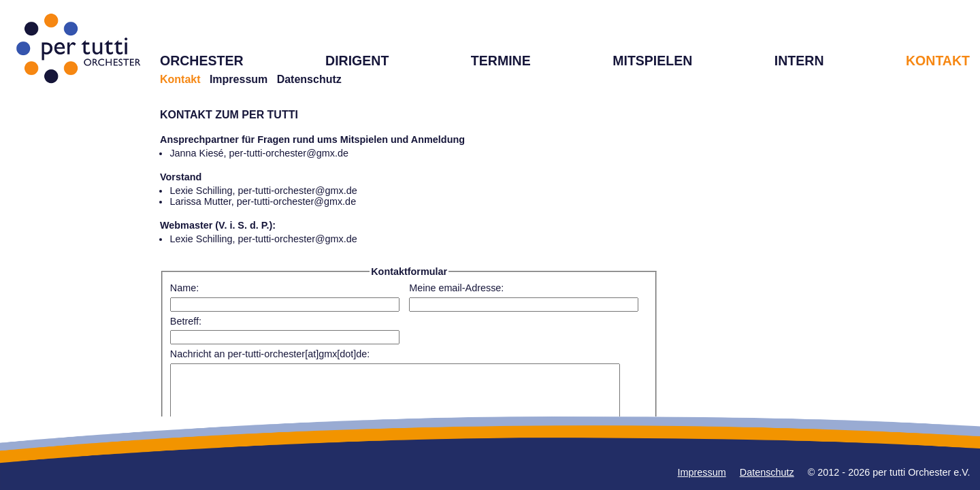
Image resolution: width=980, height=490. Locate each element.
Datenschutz (309, 79)
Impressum (239, 79)
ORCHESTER (202, 61)
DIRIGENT (357, 61)
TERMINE (501, 61)
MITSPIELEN (652, 61)
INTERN (799, 61)
